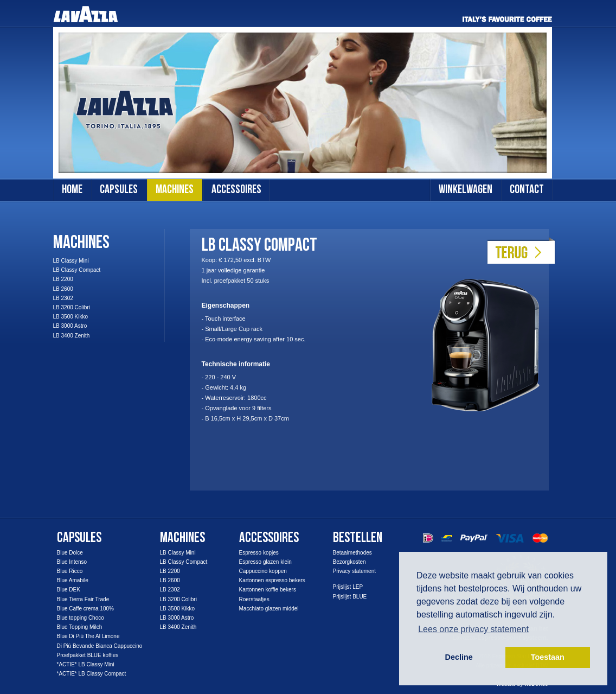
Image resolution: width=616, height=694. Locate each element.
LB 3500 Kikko (71, 317)
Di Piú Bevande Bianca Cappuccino (100, 646)
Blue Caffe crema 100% (85, 609)
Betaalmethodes (352, 553)
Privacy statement (354, 571)
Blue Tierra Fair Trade (83, 599)
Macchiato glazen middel (269, 609)
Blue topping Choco (81, 618)
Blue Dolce (70, 553)
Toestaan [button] (548, 657)
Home (72, 190)
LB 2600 (63, 289)
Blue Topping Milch (80, 627)
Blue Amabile (73, 580)
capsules (119, 190)
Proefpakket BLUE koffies (88, 655)
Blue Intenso (72, 562)
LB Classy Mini (71, 261)
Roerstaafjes (254, 599)
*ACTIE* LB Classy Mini (86, 664)
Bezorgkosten (349, 562)
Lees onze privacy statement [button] (473, 629)
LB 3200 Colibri (72, 307)
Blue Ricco (70, 571)
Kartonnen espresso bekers (272, 580)
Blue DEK (69, 590)
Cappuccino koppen (263, 571)
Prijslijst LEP (348, 587)
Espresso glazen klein (265, 562)
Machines (81, 242)
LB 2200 (63, 279)
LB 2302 (63, 298)
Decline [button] (459, 657)
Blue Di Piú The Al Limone (88, 636)
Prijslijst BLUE (350, 597)
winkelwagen (466, 190)
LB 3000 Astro (70, 326)
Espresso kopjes (259, 553)
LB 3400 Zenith (72, 336)
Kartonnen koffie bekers (268, 590)
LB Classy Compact (77, 270)
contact (527, 190)
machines (175, 190)
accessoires (236, 190)
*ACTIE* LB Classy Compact (92, 674)
